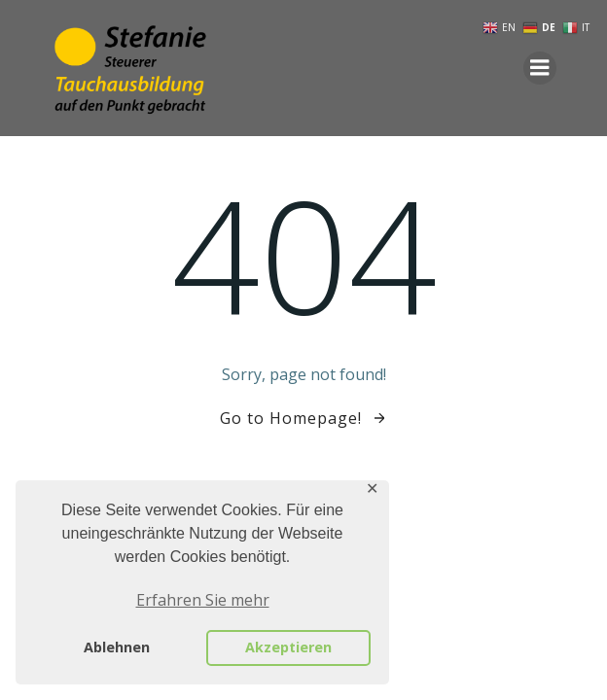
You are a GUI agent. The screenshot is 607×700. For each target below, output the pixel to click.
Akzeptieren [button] (288, 647)
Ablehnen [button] (117, 647)
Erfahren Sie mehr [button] (203, 600)
